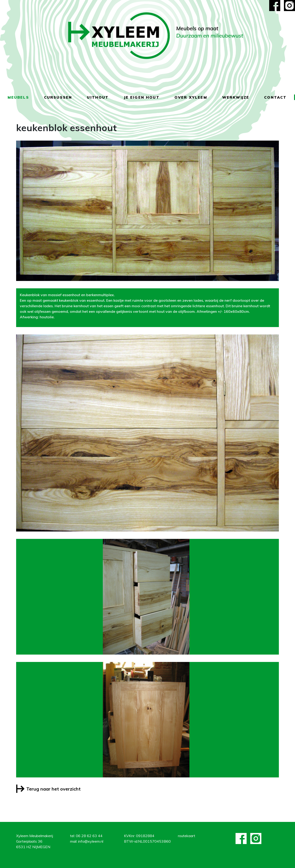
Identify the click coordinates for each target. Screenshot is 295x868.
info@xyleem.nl (91, 841)
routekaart (187, 836)
